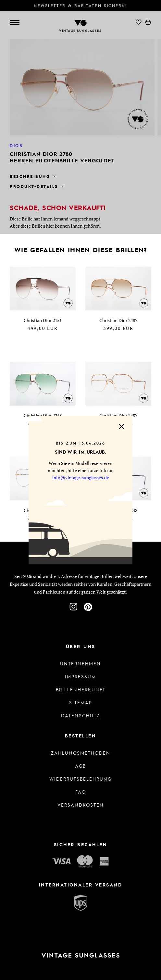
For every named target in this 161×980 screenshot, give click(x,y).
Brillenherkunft (81, 689)
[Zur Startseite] (80, 955)
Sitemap (81, 702)
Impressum (80, 676)
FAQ (81, 792)
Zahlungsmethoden (80, 753)
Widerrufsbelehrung (80, 779)
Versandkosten (81, 805)
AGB (80, 766)
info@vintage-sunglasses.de (81, 477)
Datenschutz (80, 715)
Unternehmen (80, 663)
